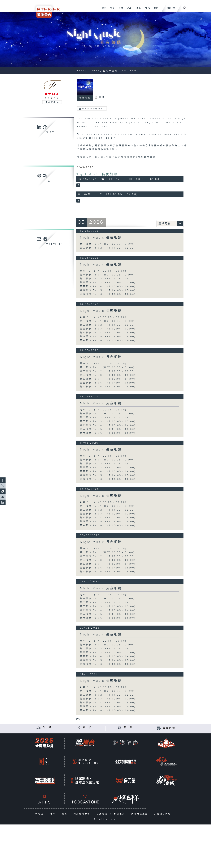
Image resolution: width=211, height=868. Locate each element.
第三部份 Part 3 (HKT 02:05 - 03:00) (108, 283)
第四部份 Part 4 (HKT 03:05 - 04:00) (108, 286)
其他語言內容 (163, 814)
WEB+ (129, 9)
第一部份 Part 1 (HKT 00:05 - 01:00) (107, 244)
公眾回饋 (169, 728)
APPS (147, 9)
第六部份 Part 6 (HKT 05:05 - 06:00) (108, 294)
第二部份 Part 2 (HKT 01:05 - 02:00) (108, 248)
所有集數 (85, 98)
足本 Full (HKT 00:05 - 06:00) (103, 271)
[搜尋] (184, 7)
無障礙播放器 (140, 814)
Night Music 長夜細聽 (97, 174)
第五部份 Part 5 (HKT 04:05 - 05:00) (108, 290)
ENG (169, 8)
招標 (65, 814)
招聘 (53, 814)
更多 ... (79, 719)
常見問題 (103, 814)
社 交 (88, 728)
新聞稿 (40, 814)
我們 (155, 9)
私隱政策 (120, 814)
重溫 (138, 9)
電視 (103, 9)
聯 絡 (128, 728)
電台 (112, 9)
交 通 (47, 728)
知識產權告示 (82, 814)
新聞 (120, 9)
